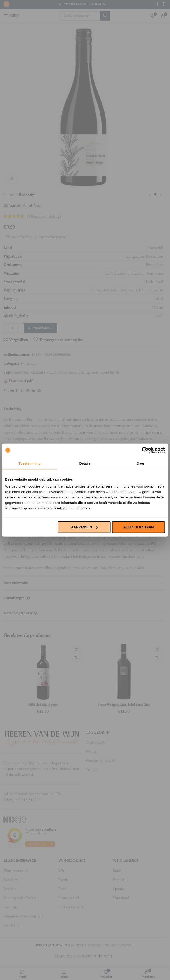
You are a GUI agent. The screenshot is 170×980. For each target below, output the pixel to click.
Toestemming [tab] (30, 463)
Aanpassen (84, 527)
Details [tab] (85, 463)
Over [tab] (141, 463)
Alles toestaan (138, 527)
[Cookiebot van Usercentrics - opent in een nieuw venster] (145, 450)
